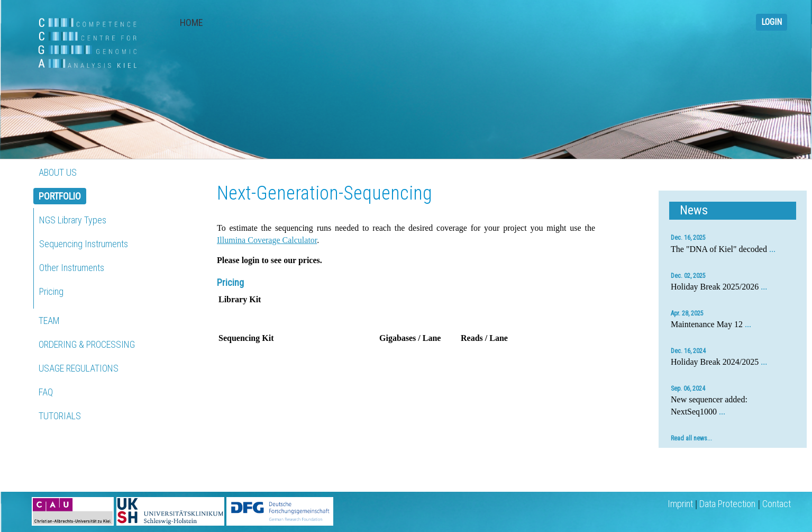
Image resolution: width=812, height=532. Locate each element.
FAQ (46, 392)
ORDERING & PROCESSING (87, 344)
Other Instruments (72, 268)
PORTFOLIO (60, 196)
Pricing (51, 291)
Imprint (680, 504)
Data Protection (727, 504)
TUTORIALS (60, 416)
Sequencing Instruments (84, 244)
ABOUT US (58, 172)
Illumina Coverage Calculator (267, 240)
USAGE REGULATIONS (79, 368)
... (772, 249)
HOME (191, 22)
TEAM (49, 321)
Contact (777, 504)
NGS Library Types (73, 220)
